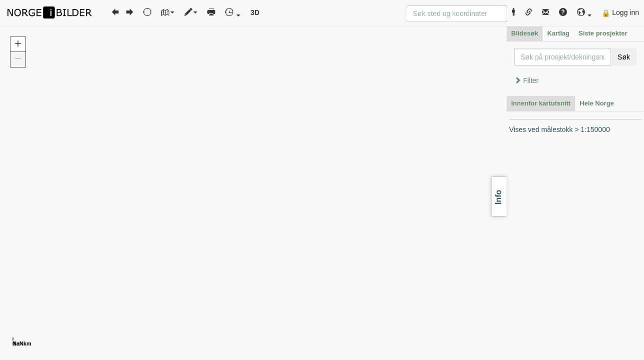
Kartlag (558, 33)
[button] (585, 13)
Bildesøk (525, 33)
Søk (624, 57)
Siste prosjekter (603, 33)
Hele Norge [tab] (597, 103)
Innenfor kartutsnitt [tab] (541, 103)
